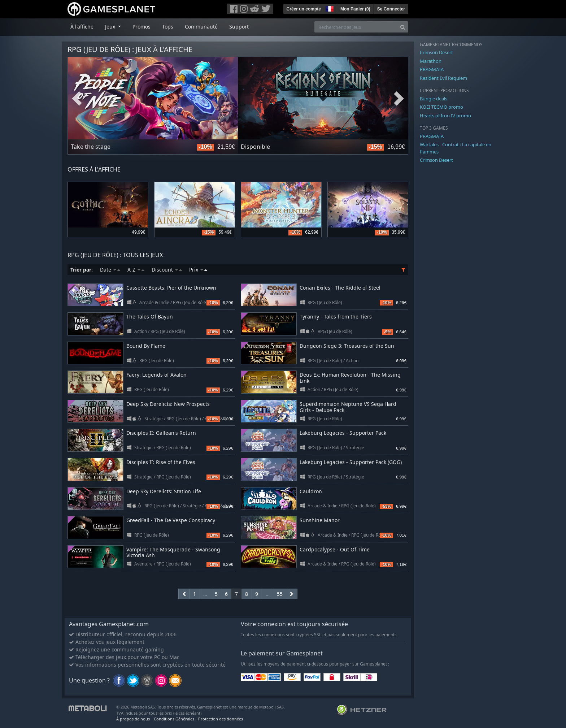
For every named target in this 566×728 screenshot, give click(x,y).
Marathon (431, 61)
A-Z (136, 270)
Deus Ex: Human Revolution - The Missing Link (350, 378)
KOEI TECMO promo (441, 107)
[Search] (403, 27)
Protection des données (221, 719)
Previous (77, 99)
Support (239, 27)
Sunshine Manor (320, 520)
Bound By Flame (146, 346)
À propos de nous (133, 719)
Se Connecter (391, 9)
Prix (198, 270)
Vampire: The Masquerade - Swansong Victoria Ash (173, 552)
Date (110, 270)
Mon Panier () (355, 9)
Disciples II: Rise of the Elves (161, 462)
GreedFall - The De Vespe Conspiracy (171, 520)
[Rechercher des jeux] (356, 27)
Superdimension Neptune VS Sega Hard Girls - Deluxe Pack (348, 407)
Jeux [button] (111, 27)
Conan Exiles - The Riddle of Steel (340, 288)
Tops (168, 27)
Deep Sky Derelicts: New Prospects (168, 404)
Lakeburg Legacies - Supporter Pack (343, 433)
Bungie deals (434, 99)
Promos (141, 27)
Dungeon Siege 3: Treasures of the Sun (347, 346)
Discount (167, 270)
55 (280, 594)
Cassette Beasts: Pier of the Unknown (171, 288)
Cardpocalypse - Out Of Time (335, 549)
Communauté (201, 27)
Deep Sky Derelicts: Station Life (164, 491)
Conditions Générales (174, 719)
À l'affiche (82, 27)
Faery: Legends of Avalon (156, 375)
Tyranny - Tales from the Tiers (336, 317)
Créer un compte (304, 9)
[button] (329, 8)
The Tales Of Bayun (150, 317)
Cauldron (311, 491)
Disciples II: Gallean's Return (161, 433)
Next (399, 99)
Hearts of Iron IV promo (445, 116)
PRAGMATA (432, 69)
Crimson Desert (436, 52)
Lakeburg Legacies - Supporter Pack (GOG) (351, 462)
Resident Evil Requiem (443, 78)
